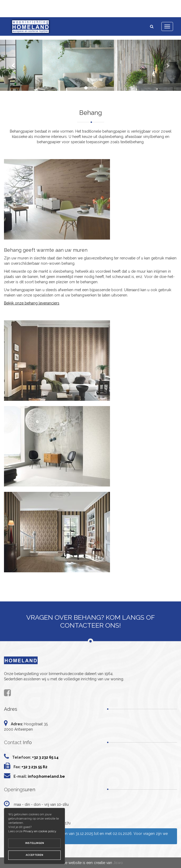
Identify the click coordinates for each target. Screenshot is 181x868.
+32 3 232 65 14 (45, 757)
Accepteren (34, 855)
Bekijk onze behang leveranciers (32, 303)
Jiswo (118, 863)
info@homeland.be (46, 776)
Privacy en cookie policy (40, 831)
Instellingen (35, 843)
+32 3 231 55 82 (34, 767)
